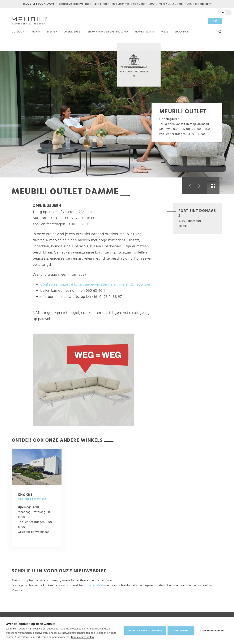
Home (164, 32)
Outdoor (18, 32)
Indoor (36, 32)
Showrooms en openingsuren (108, 32)
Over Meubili (72, 32)
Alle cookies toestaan (145, 631)
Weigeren (181, 631)
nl (223, 13)
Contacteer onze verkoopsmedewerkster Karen (79, 285)
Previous (188, 186)
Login (215, 21)
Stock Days (182, 32)
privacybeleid (94, 586)
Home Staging (145, 32)
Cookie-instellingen (212, 631)
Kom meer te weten (83, 637)
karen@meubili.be (135, 285)
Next (201, 186)
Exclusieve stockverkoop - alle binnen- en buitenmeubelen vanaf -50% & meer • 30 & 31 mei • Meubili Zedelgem (134, 4)
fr (229, 13)
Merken (52, 32)
